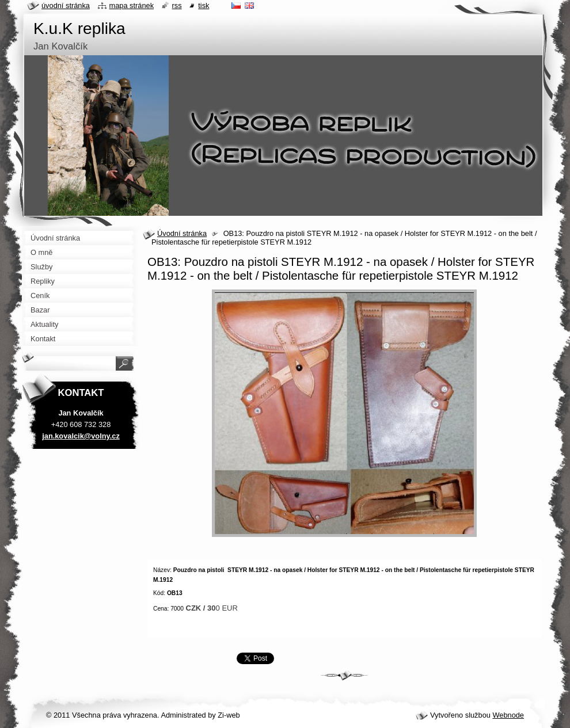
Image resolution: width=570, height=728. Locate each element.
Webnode (508, 715)
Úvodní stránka (182, 233)
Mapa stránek (132, 5)
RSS (177, 5)
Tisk (204, 5)
